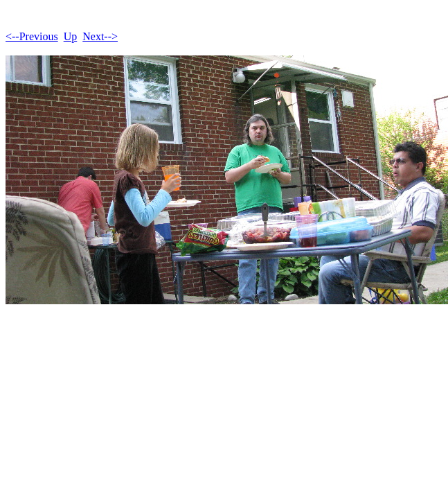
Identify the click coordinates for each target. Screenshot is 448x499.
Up (71, 36)
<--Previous (32, 36)
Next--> (100, 36)
